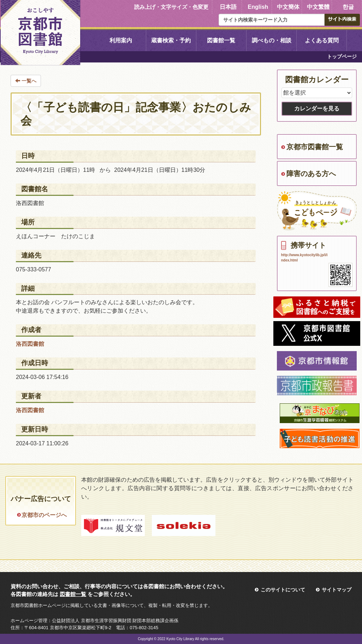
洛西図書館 (30, 344)
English (258, 7)
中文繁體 (318, 7)
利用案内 (121, 40)
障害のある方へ (311, 174)
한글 (348, 7)
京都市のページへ (44, 515)
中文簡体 (288, 7)
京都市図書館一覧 (315, 147)
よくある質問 (322, 40)
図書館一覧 (221, 40)
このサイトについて (283, 590)
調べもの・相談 (272, 40)
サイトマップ (337, 590)
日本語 (228, 7)
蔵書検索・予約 (171, 40)
